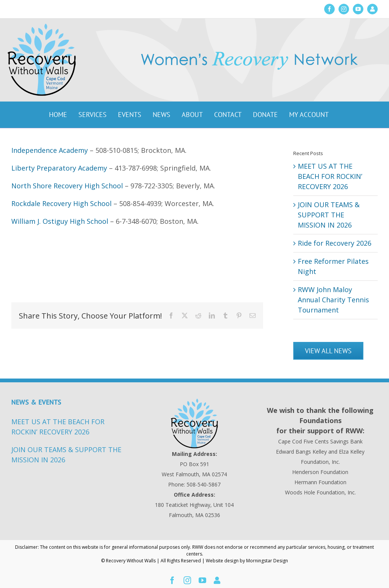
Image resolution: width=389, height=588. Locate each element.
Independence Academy (50, 150)
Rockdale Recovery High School (61, 203)
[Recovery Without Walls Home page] (194, 423)
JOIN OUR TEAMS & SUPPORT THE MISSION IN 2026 (329, 215)
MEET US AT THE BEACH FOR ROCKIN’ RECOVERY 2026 (330, 176)
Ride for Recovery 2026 (335, 243)
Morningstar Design (267, 561)
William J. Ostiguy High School (60, 221)
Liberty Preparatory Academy (59, 168)
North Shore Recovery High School (67, 186)
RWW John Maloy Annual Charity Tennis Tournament (333, 300)
